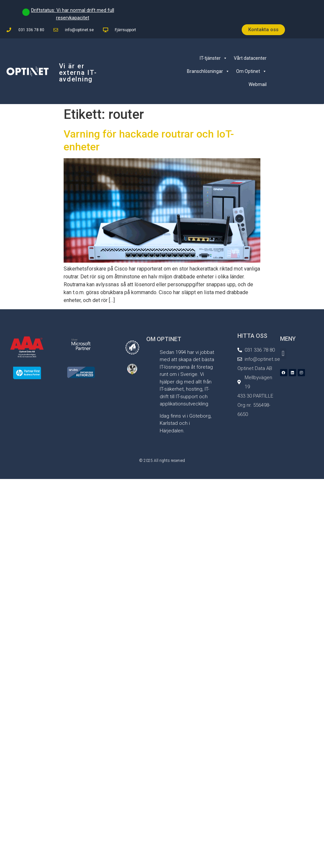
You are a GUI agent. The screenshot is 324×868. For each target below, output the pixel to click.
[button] (283, 354)
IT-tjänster (213, 58)
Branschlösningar (208, 71)
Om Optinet (251, 71)
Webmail (258, 84)
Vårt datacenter (250, 58)
